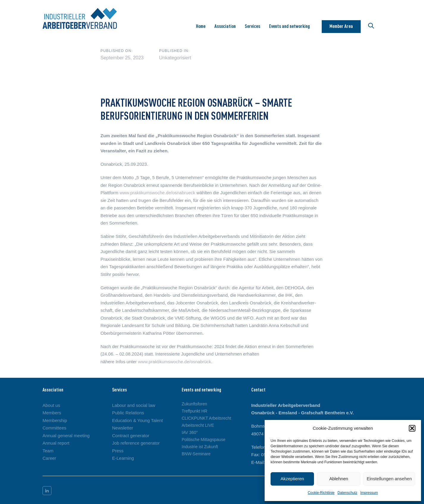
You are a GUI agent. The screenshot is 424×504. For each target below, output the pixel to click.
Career (49, 458)
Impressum (369, 493)
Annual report (56, 443)
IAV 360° (190, 432)
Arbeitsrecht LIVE (198, 425)
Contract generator (131, 436)
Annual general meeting (66, 436)
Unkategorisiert (175, 58)
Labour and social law (134, 405)
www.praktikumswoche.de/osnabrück (175, 362)
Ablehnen (339, 479)
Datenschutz (347, 493)
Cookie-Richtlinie (321, 493)
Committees (54, 428)
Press (118, 451)
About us (51, 405)
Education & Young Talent (138, 420)
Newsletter (123, 428)
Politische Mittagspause (204, 440)
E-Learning (123, 458)
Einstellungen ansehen (389, 479)
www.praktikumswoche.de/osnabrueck (157, 193)
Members (52, 413)
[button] (412, 428)
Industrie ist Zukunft (200, 447)
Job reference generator (136, 443)
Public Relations (128, 413)
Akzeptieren (292, 479)
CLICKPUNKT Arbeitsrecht (206, 418)
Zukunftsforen (194, 404)
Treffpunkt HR (194, 411)
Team (48, 451)
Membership (55, 420)
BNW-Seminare (196, 454)
